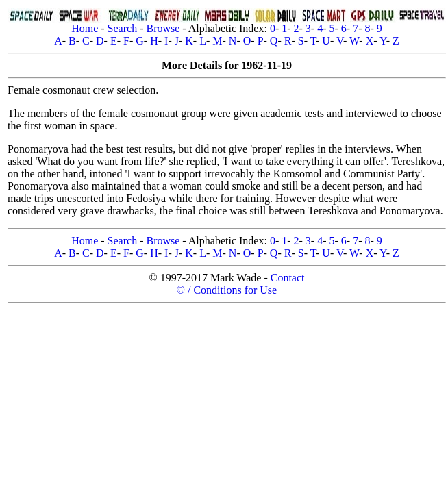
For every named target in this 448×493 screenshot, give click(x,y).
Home (85, 28)
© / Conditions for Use (227, 290)
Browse (163, 28)
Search (123, 28)
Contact (288, 278)
